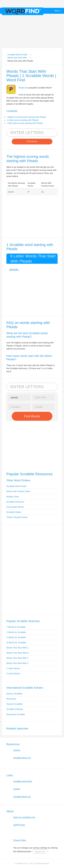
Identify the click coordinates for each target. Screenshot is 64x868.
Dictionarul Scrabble (16, 714)
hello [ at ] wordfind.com (24, 817)
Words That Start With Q (18, 653)
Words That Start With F (17, 658)
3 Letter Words (13, 674)
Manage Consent (40, 852)
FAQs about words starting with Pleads (25, 123)
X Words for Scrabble (16, 637)
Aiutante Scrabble (15, 704)
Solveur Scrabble (14, 694)
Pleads (22, 88)
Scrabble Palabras (15, 709)
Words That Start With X (17, 663)
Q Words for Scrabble (16, 643)
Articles (17, 750)
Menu (57, 11)
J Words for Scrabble (16, 627)
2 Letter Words (13, 668)
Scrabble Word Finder (16, 486)
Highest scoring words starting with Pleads (27, 117)
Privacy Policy (20, 840)
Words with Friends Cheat (18, 491)
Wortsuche (11, 699)
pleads (11, 192)
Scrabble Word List (22, 758)
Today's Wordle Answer (17, 517)
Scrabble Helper (14, 512)
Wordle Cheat (13, 497)
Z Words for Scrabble (16, 632)
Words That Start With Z (17, 648)
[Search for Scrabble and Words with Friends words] (32, 133)
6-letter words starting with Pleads (23, 120)
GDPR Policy (19, 825)
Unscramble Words (15, 507)
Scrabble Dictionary (15, 502)
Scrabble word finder (23, 781)
